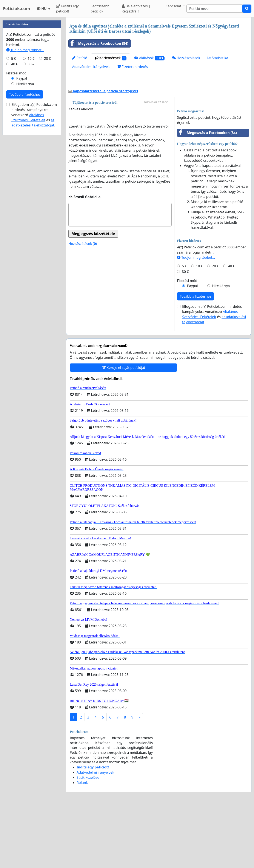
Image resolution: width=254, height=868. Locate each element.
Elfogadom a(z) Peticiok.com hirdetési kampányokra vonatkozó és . (214, 374)
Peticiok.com (16, 8)
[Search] (215, 9)
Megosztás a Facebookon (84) (98, 43)
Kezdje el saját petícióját (123, 428)
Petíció (80, 58)
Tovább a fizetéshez (196, 357)
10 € (199, 326)
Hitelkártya (221, 346)
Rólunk (82, 843)
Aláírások (149, 58)
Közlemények (111, 58)
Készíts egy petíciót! (67, 9)
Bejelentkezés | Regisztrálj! (136, 9)
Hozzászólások (186, 58)
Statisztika (218, 58)
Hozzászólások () (83, 304)
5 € (184, 326)
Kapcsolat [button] (174, 6)
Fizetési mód (187, 341)
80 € (185, 332)
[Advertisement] (159, 112)
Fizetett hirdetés (132, 67)
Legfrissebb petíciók (100, 9)
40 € (231, 326)
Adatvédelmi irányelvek (91, 67)
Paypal (192, 346)
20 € (216, 326)
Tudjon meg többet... (196, 318)
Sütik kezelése (88, 838)
